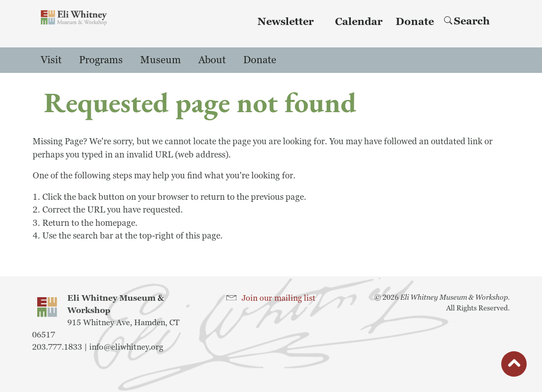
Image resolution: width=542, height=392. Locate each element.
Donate (415, 22)
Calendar (359, 22)
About (212, 60)
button (514, 367)
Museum (161, 60)
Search (467, 21)
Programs (101, 60)
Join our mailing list (279, 298)
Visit (51, 60)
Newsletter (286, 22)
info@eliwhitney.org (126, 347)
